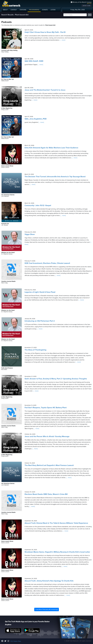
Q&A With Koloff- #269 (34, 61)
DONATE (45, 10)
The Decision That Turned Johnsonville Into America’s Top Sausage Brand (55, 177)
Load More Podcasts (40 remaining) (47, 609)
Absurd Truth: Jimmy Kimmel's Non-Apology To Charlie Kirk (49, 581)
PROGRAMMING (34, 10)
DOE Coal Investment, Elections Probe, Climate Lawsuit (47, 263)
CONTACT (14, 10)
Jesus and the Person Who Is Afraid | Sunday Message (47, 436)
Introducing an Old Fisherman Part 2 (40, 321)
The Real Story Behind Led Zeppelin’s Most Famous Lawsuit (49, 465)
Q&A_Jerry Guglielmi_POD (36, 119)
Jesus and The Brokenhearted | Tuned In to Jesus (45, 90)
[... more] (62, 40)
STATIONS (23, 10)
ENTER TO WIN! (87, 6)
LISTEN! (53, 10)
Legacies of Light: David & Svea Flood (40, 292)
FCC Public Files (16, 641)
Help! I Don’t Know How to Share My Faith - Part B (45, 32)
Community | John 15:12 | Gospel (38, 205)
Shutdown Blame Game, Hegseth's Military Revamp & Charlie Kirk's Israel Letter (57, 552)
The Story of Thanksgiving (35, 350)
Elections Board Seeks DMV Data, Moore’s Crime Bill (46, 494)
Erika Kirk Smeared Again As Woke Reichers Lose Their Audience (51, 148)
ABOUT (5, 10)
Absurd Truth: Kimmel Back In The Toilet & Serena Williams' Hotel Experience (56, 523)
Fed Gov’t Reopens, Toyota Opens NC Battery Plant (46, 408)
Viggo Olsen (30, 234)
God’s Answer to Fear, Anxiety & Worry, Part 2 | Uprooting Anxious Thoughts (56, 379)
